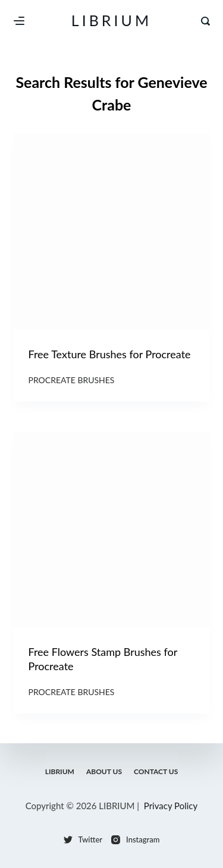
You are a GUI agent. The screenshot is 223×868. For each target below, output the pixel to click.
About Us (104, 771)
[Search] (205, 21)
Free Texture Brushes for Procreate (110, 354)
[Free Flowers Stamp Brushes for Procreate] (112, 529)
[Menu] (19, 21)
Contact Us (156, 771)
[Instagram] (135, 840)
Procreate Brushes (72, 380)
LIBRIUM (111, 20)
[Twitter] (83, 840)
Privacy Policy (171, 806)
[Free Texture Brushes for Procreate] (112, 232)
